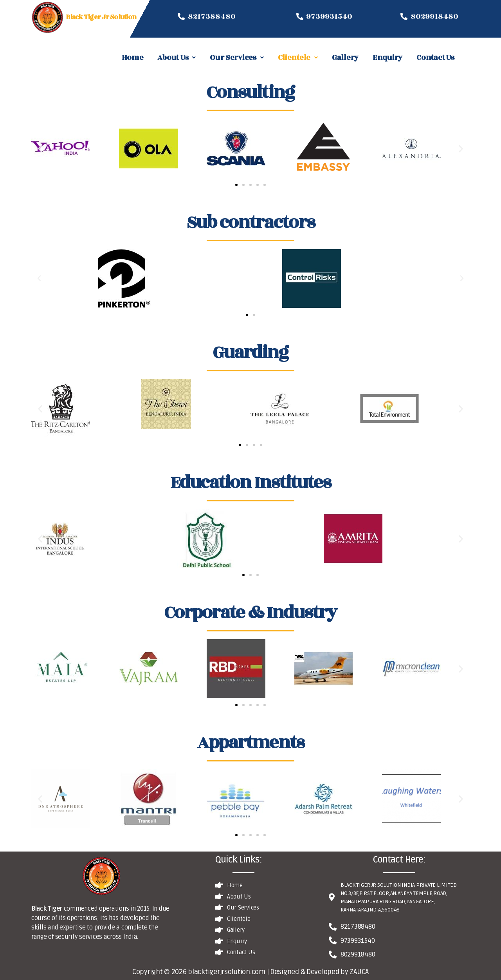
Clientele (298, 58)
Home (133, 58)
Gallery (345, 58)
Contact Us (435, 58)
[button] (236, 185)
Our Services (237, 58)
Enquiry (387, 58)
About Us (177, 58)
